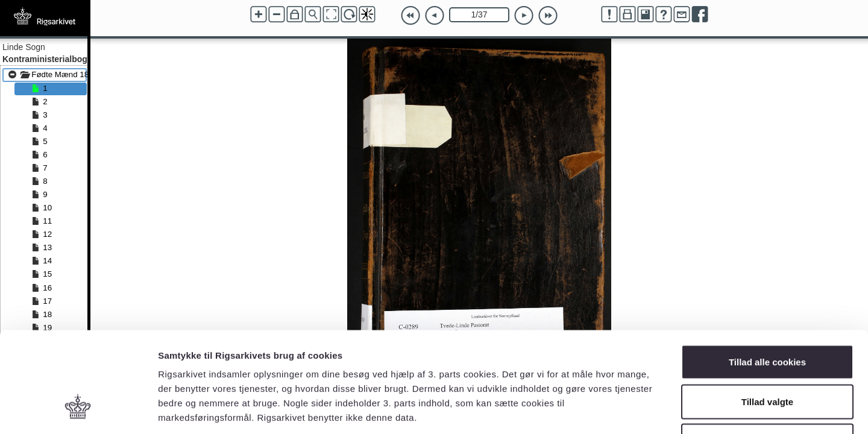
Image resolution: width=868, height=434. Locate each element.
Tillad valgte (767, 316)
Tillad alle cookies (767, 276)
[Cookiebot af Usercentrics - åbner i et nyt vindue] (78, 410)
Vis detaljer (627, 410)
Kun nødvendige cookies (767, 355)
